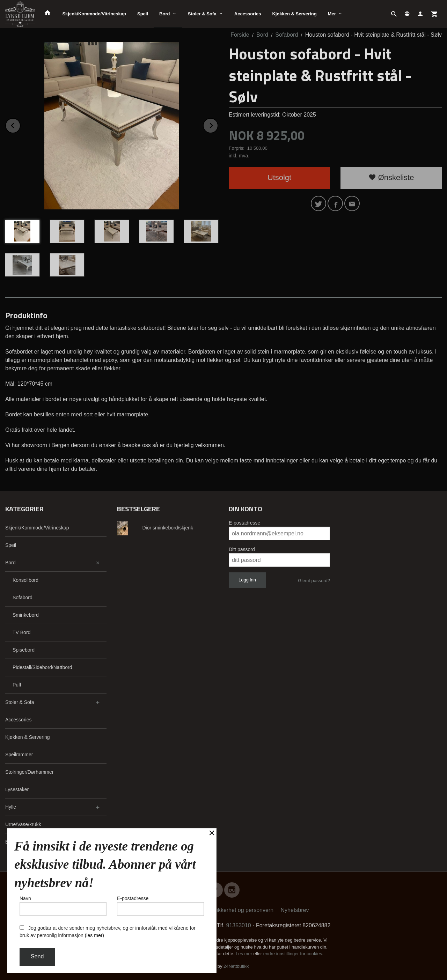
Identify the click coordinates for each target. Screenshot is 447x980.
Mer (332, 14)
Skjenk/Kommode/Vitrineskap (94, 14)
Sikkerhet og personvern (243, 910)
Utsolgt (279, 177)
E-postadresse (244, 523)
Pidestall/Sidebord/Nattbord (42, 667)
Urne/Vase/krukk (23, 824)
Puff (17, 685)
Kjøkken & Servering (294, 14)
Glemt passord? (314, 581)
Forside (240, 35)
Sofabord (23, 597)
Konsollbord (25, 580)
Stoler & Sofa (202, 14)
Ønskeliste (391, 177)
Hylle (11, 807)
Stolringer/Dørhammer (29, 772)
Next (218, 124)
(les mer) (94, 935)
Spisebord (24, 650)
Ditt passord (242, 549)
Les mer (245, 954)
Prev (20, 124)
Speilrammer (19, 755)
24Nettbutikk (236, 966)
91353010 (239, 925)
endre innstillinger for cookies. (293, 954)
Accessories (248, 14)
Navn (63, 906)
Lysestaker (17, 789)
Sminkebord (26, 615)
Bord (164, 14)
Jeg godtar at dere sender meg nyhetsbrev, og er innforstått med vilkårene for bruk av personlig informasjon (108, 932)
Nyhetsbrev (295, 910)
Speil (143, 14)
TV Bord (21, 632)
